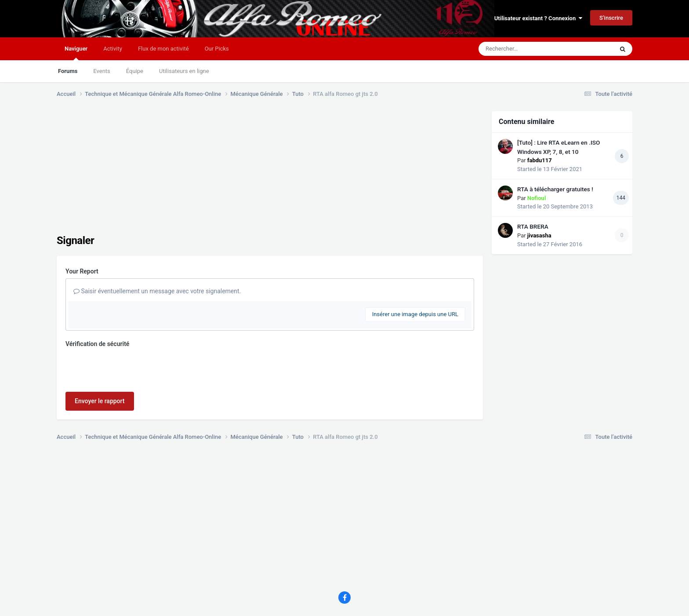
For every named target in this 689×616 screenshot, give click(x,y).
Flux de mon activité (163, 49)
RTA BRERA (533, 226)
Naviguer (76, 53)
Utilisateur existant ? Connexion (538, 18)
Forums (68, 71)
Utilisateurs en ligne (184, 71)
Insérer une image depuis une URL (415, 314)
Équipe (135, 71)
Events (102, 71)
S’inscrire (611, 18)
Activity (113, 49)
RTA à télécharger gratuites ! (555, 189)
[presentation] (132, 368)
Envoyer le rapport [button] (100, 401)
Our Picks (217, 49)
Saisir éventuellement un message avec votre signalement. (157, 291)
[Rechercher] (522, 49)
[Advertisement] (217, 173)
